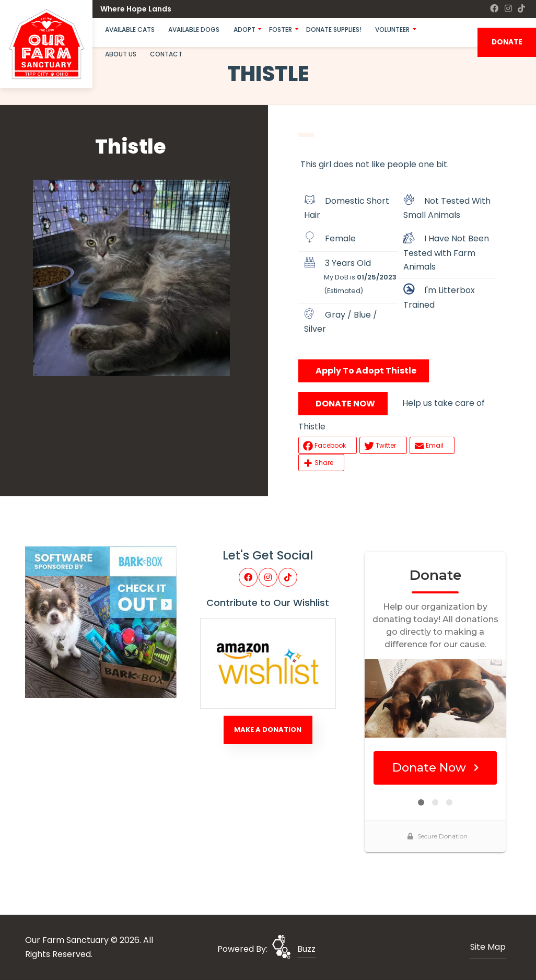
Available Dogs (194, 30)
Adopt (244, 30)
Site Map (488, 947)
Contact (166, 54)
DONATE (507, 42)
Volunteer (392, 30)
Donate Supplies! (334, 30)
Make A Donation (268, 730)
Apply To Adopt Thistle (366, 371)
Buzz (306, 949)
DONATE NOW (345, 404)
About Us (121, 54)
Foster (281, 30)
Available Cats (130, 30)
